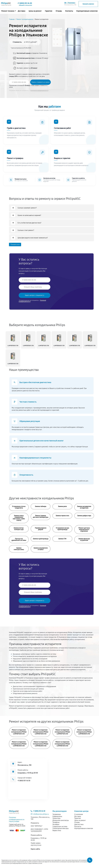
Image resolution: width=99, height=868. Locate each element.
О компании (79, 814)
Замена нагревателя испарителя (84, 507)
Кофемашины (57, 816)
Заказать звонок (88, 4)
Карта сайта (35, 849)
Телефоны (56, 822)
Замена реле (62, 506)
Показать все (15, 244)
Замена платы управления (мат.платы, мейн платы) (19, 518)
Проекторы (56, 818)
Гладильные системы (60, 826)
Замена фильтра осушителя (84, 540)
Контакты (69, 11)
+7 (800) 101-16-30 (24, 781)
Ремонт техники (8, 11)
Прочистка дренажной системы (19, 540)
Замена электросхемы (19, 549)
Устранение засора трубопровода (62, 529)
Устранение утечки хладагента (19, 507)
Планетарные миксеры (61, 828)
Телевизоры (57, 814)
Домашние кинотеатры (61, 820)
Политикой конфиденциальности (39, 91)
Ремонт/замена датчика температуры (41, 516)
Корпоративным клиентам (87, 11)
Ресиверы (56, 824)
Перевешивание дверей (41, 529)
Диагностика (79, 824)
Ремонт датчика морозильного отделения (84, 529)
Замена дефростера (84, 516)
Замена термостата (62, 516)
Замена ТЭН (62, 539)
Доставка (22, 11)
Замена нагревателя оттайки (41, 549)
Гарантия (49, 11)
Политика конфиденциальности (17, 818)
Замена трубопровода (41, 539)
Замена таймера (41, 506)
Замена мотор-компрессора (19, 529)
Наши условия (14, 821)
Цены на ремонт (35, 11)
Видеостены (57, 830)
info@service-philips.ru (41, 814)
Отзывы (59, 11)
